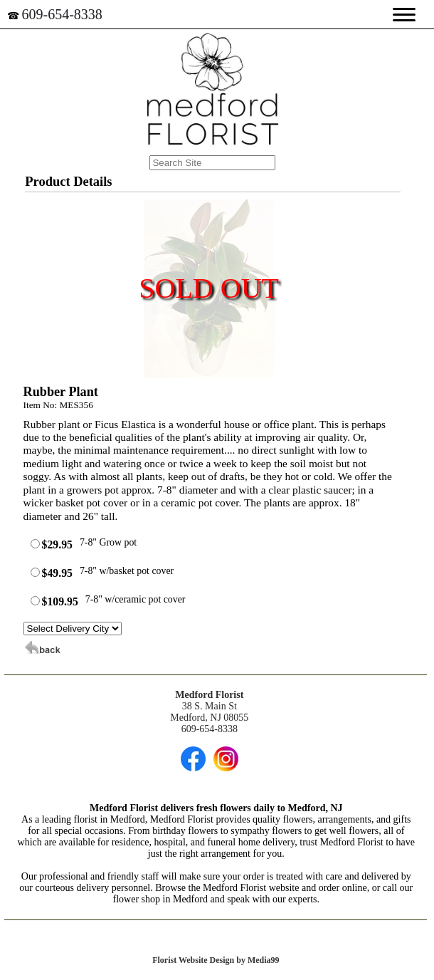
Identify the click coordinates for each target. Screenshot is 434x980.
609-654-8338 (62, 14)
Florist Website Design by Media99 (216, 960)
